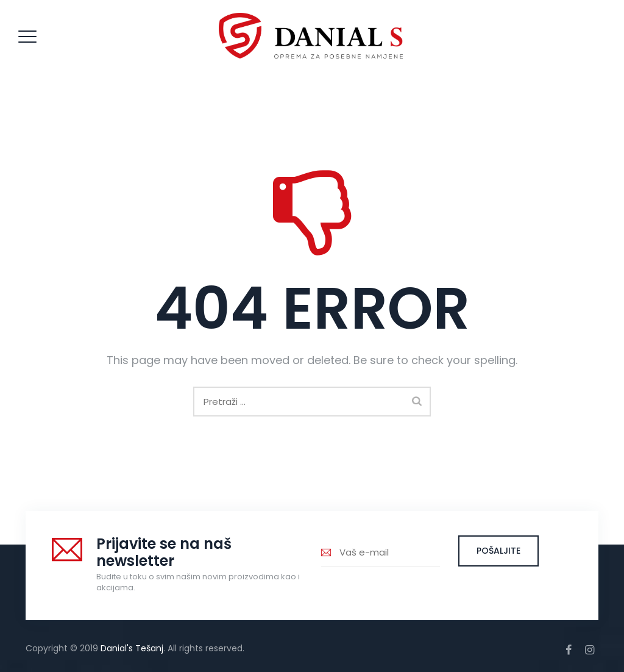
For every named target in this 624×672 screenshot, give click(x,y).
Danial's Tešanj (132, 648)
